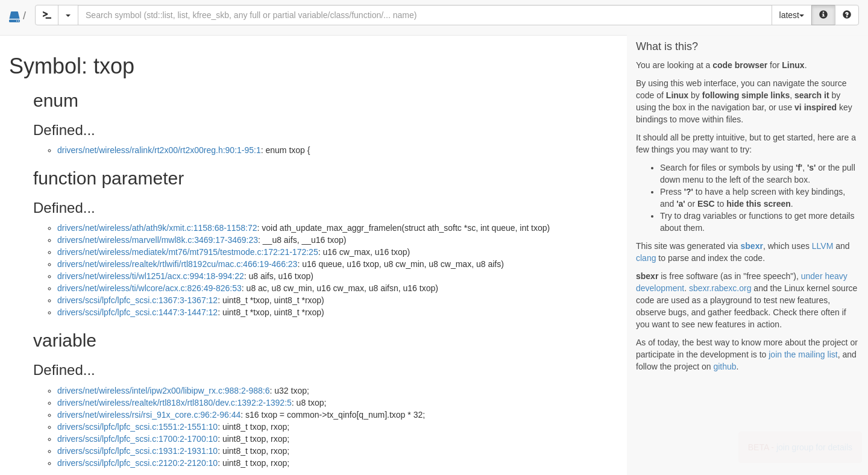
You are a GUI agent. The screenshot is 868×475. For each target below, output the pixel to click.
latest (792, 15)
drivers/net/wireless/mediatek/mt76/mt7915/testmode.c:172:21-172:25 (188, 252)
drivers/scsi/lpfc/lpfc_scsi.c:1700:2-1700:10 (137, 439)
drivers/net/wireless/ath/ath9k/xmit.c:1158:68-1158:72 (157, 228)
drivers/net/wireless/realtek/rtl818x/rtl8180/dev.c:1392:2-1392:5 (175, 403)
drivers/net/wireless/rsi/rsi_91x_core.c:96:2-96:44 (149, 415)
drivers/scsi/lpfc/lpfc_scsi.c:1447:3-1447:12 (137, 312)
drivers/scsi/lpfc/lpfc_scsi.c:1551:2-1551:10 (137, 427)
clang (646, 258)
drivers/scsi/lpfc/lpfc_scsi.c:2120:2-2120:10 (137, 463)
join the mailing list (803, 354)
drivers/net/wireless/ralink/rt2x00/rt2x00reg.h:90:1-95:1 (159, 150)
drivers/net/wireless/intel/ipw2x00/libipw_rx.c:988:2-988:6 (164, 391)
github (725, 366)
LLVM (823, 246)
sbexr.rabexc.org (720, 288)
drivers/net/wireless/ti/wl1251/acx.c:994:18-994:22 (151, 276)
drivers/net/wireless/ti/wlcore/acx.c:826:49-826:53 (149, 288)
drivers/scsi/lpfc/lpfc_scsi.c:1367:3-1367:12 (137, 300)
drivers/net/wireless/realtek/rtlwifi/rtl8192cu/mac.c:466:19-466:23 (177, 264)
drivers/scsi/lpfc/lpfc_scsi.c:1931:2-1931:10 (137, 451)
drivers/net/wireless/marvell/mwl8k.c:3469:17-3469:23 (158, 240)
